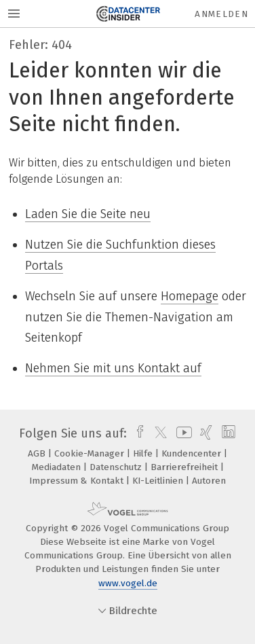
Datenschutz (117, 467)
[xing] (204, 433)
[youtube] (182, 433)
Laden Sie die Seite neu (88, 214)
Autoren (209, 481)
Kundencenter (193, 453)
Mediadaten (58, 467)
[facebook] (137, 433)
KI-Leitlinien (159, 481)
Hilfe (144, 453)
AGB (38, 453)
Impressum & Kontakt (78, 481)
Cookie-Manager (91, 453)
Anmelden (221, 14)
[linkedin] (227, 433)
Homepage (190, 296)
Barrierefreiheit (185, 467)
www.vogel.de (128, 583)
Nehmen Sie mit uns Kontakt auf (113, 368)
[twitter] (157, 433)
